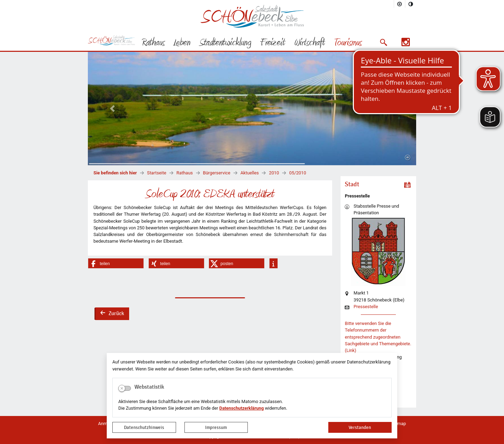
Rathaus (185, 173)
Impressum (216, 427)
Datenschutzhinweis (144, 427)
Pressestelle (366, 307)
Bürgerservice (217, 173)
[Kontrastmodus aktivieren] (411, 4)
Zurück (112, 314)
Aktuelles (250, 173)
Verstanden (360, 427)
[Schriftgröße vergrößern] (400, 4)
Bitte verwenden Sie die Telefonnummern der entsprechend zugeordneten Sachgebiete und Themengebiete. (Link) (378, 337)
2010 (274, 173)
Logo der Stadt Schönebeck (252, 16)
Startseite (157, 173)
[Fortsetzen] (408, 158)
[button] (383, 42)
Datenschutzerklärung (242, 408)
